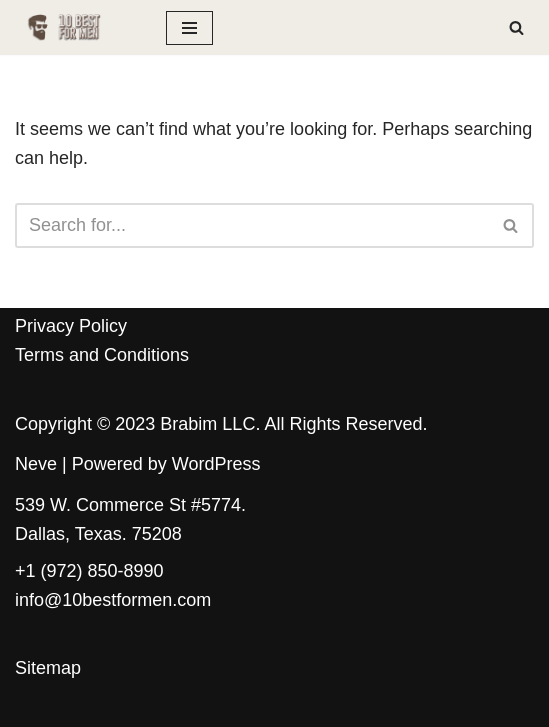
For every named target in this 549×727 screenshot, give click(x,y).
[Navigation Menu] (189, 28)
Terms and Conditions (102, 355)
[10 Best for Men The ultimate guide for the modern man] (75, 27)
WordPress (216, 464)
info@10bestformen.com (113, 600)
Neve (36, 464)
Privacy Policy (71, 326)
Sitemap (48, 668)
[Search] (516, 27)
